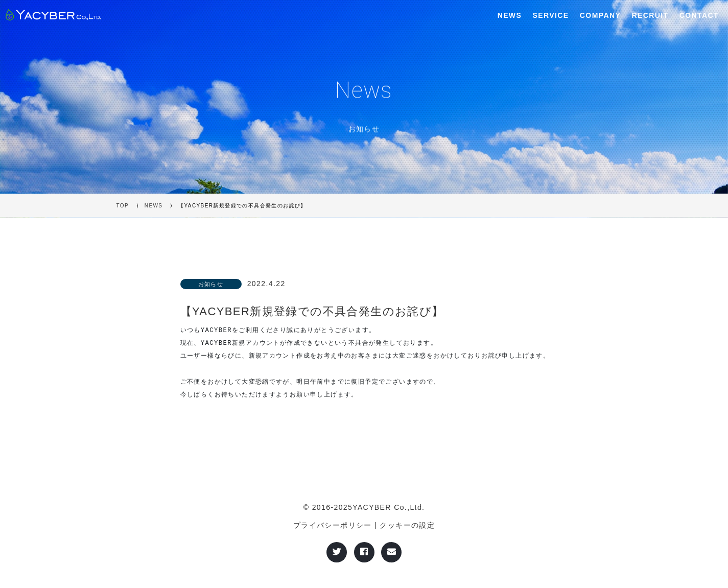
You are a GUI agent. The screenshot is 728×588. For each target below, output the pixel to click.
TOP (123, 206)
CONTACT (699, 15)
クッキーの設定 (407, 525)
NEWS (510, 15)
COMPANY (600, 15)
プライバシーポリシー (333, 525)
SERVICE (551, 15)
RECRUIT (650, 15)
